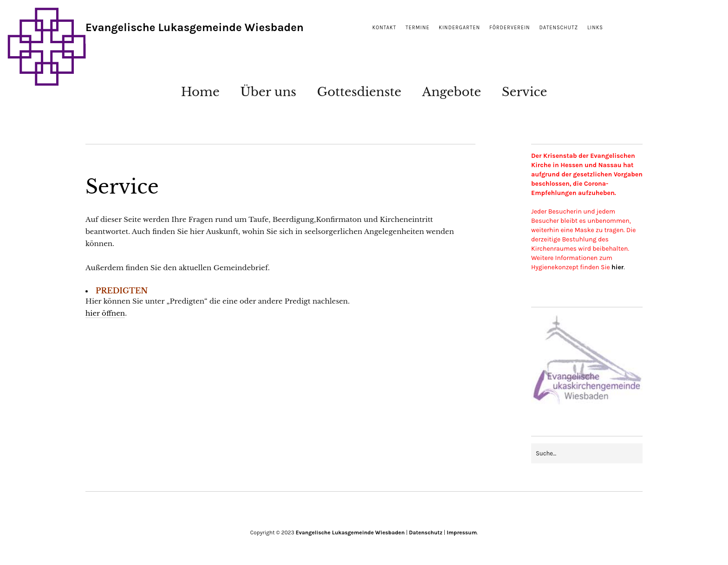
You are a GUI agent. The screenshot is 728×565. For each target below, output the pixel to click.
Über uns (268, 92)
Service (525, 92)
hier (617, 267)
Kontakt (384, 28)
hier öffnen (105, 313)
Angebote (452, 92)
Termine (418, 28)
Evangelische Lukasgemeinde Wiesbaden (195, 27)
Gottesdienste (359, 92)
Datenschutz (559, 28)
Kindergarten (459, 28)
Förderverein (510, 28)
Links (595, 28)
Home (200, 92)
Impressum (462, 533)
